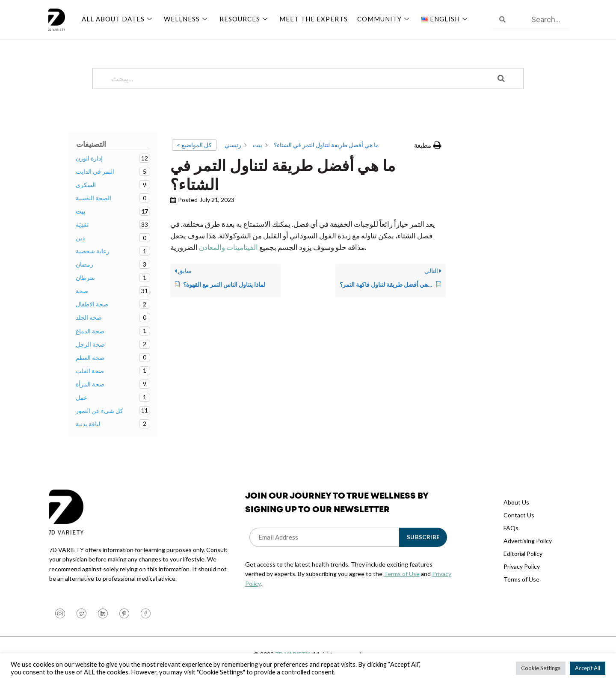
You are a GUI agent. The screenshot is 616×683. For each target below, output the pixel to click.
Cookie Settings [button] (541, 668)
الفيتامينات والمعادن (228, 247)
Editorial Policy (523, 554)
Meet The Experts (310, 18)
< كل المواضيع (194, 145)
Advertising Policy (528, 541)
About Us (516, 502)
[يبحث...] (297, 79)
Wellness (185, 18)
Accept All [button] (588, 668)
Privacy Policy (522, 566)
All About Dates (118, 18)
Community (380, 18)
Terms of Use (402, 574)
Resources (242, 18)
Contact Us (519, 515)
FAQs (511, 528)
